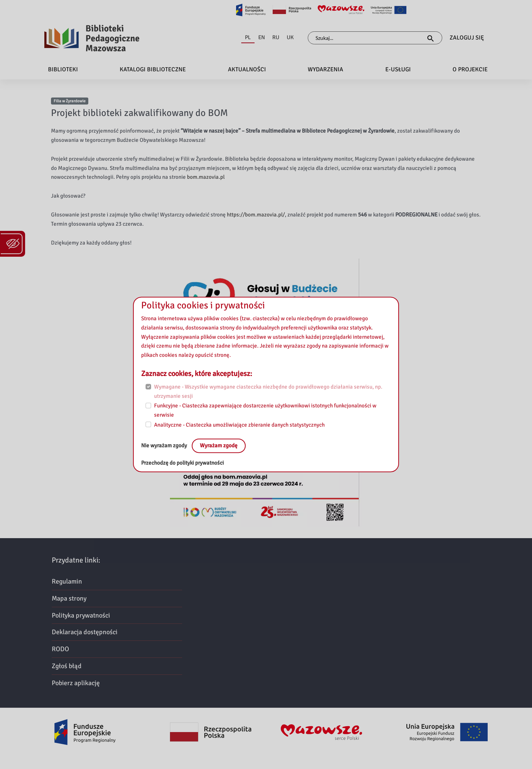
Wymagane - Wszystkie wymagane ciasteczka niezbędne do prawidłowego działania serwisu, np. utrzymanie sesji (268, 391)
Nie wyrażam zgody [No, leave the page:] (165, 446)
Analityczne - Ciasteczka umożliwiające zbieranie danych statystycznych (239, 425)
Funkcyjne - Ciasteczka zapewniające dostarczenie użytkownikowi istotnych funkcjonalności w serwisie (265, 411)
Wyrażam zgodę (219, 446)
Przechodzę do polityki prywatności (183, 463)
